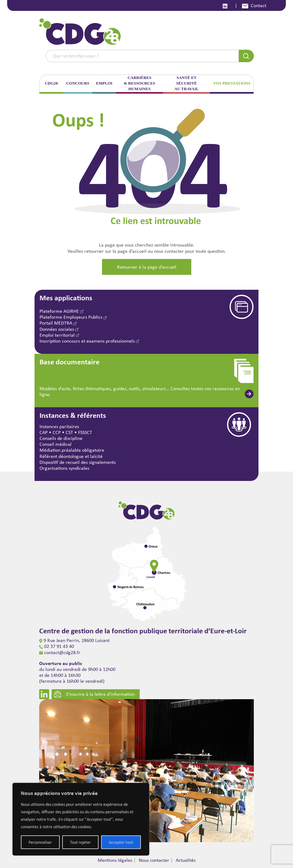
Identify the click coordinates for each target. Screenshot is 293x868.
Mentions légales (115, 860)
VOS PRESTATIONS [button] (232, 83)
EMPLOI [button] (104, 83)
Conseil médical (56, 444)
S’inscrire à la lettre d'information (94, 694)
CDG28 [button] (51, 83)
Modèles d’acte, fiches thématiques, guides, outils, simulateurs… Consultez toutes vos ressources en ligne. (140, 391)
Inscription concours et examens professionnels (89, 341)
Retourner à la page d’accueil (147, 267)
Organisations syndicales (64, 468)
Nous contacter (154, 860)
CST (69, 432)
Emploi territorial (59, 335)
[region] (81, 819)
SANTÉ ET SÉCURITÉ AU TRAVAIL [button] (187, 83)
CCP (57, 432)
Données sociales (59, 329)
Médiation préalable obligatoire (72, 450)
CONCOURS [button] (78, 83)
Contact (254, 5)
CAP (44, 432)
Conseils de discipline (61, 438)
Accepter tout (121, 842)
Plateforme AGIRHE (61, 311)
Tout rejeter (80, 842)
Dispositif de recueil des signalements (78, 462)
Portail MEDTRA (58, 323)
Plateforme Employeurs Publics (73, 317)
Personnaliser (40, 842)
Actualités (186, 860)
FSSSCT (85, 432)
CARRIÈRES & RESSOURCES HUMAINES (140, 83)
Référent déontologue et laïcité (71, 456)
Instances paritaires (59, 426)
